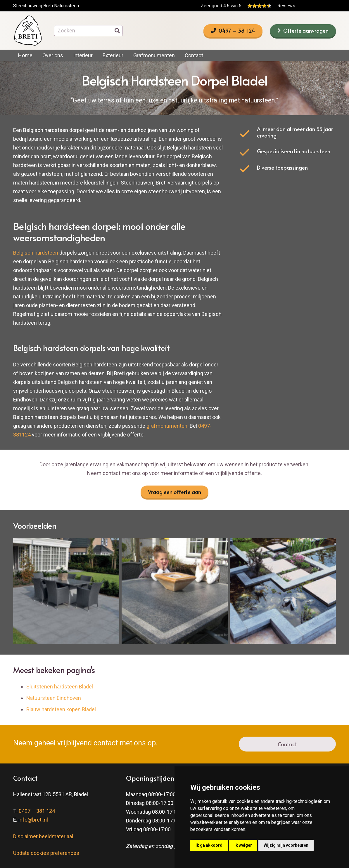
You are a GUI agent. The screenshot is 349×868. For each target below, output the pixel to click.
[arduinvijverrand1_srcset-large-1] (283, 591)
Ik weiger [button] (243, 845)
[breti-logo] (28, 31)
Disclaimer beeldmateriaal (43, 836)
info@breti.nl (33, 820)
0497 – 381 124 (37, 811)
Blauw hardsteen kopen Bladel (61, 709)
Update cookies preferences (46, 853)
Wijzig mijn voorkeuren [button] (286, 845)
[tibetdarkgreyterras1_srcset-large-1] (66, 591)
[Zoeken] (88, 31)
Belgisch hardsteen (36, 253)
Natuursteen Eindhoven (54, 698)
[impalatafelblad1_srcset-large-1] (175, 591)
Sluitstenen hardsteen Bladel (60, 687)
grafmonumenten (167, 426)
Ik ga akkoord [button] (209, 845)
